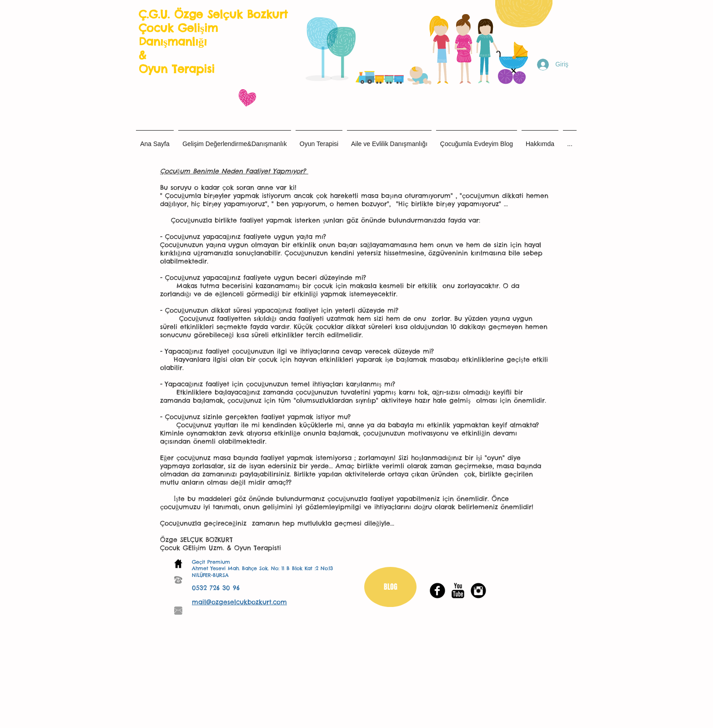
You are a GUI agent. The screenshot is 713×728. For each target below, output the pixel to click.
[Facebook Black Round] (437, 591)
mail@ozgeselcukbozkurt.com (239, 602)
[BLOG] (390, 587)
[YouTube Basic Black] (458, 591)
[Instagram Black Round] (478, 591)
